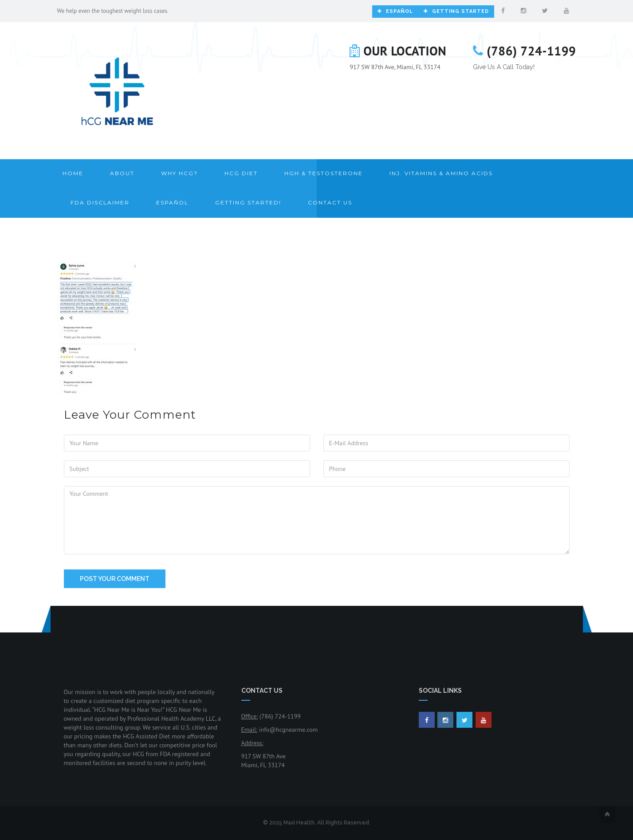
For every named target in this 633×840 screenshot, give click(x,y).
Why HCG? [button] (179, 173)
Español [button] (172, 202)
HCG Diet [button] (241, 173)
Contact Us (330, 202)
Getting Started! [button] (248, 202)
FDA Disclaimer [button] (100, 202)
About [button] (122, 173)
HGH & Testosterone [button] (324, 173)
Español (395, 11)
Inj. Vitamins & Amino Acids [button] (441, 173)
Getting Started (456, 11)
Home (73, 173)
